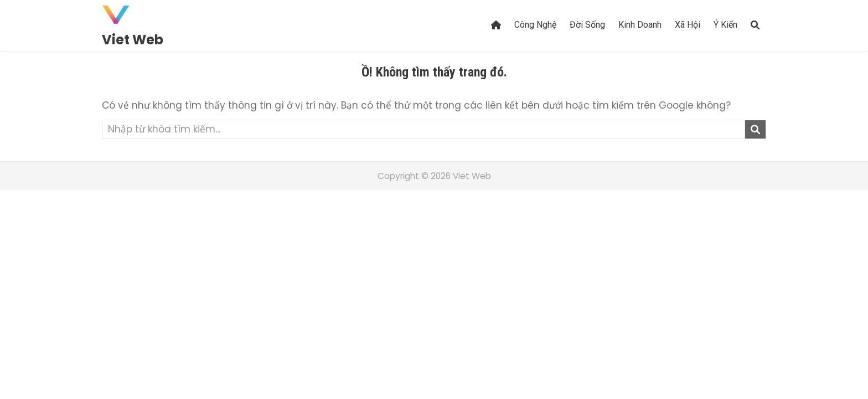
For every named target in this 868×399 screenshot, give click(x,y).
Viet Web (133, 40)
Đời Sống (587, 25)
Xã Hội (688, 25)
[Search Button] (755, 25)
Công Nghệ (535, 25)
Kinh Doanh (640, 25)
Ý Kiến (725, 25)
